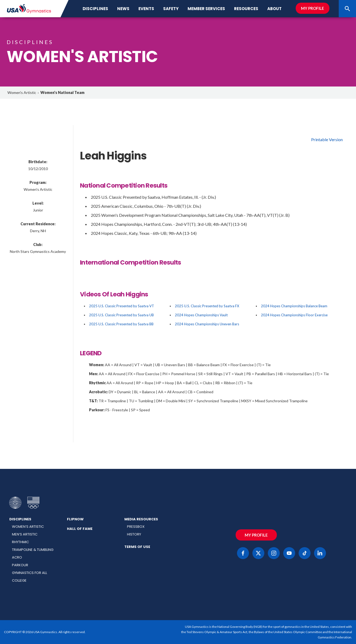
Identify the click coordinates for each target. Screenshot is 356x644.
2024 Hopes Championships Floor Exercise (294, 315)
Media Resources (141, 519)
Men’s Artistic (25, 534)
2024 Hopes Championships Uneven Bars (207, 324)
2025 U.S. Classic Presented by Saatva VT (122, 306)
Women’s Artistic (28, 527)
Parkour (20, 565)
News (123, 9)
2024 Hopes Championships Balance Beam (294, 306)
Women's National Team (62, 92)
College (19, 580)
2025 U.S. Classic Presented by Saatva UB (121, 315)
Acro (17, 557)
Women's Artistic (22, 92)
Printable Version (327, 139)
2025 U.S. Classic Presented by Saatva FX (207, 306)
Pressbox (136, 527)
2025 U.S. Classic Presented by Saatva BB (121, 324)
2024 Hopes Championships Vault (201, 315)
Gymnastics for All (29, 573)
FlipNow (75, 519)
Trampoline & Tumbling (33, 550)
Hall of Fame (80, 529)
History (134, 534)
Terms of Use (137, 547)
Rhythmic (20, 542)
